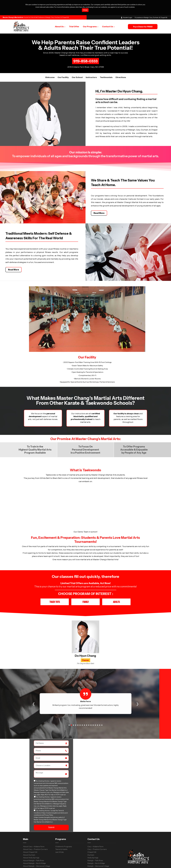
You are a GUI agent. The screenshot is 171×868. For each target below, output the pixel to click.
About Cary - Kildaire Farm (34, 826)
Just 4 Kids (59, 831)
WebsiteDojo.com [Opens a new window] (78, 863)
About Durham (29, 834)
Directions (121, 77)
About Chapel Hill (30, 831)
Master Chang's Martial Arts (13, 17)
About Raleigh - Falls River (34, 839)
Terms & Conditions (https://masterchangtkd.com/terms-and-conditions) (51, 792)
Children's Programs (64, 826)
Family (86, 581)
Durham (91, 834)
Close (85, 10)
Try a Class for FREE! (143, 27)
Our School (77, 77)
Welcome (50, 77)
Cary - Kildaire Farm (95, 826)
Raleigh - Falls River (95, 839)
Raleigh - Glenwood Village (98, 845)
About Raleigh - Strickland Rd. (35, 848)
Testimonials (106, 77)
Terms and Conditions (118, 863)
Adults (116, 581)
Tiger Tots (55, 581)
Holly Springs (93, 837)
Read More (99, 208)
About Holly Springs (31, 837)
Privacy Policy (101, 863)
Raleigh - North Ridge (96, 842)
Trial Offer (74, 27)
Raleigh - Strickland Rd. (97, 848)
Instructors (91, 77)
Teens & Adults (61, 828)
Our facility (63, 77)
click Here (79, 7)
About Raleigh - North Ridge (34, 842)
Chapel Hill (92, 831)
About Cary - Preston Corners (35, 828)
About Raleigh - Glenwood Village (37, 845)
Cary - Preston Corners (97, 828)
